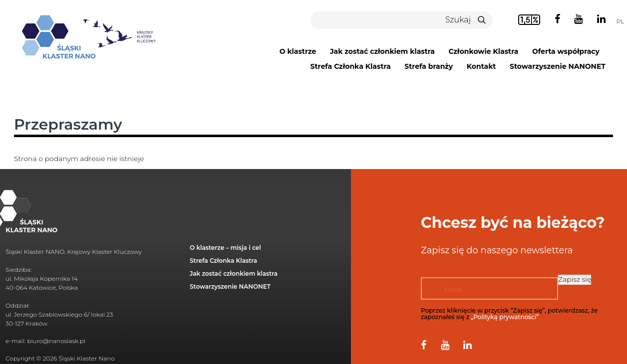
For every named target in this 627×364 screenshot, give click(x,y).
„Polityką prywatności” (505, 317)
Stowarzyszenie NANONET (558, 66)
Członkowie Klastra (484, 51)
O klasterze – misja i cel (225, 248)
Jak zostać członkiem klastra (382, 51)
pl (620, 21)
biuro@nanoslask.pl (56, 341)
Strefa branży (429, 66)
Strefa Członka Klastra (350, 66)
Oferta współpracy (566, 51)
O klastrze (298, 51)
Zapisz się (575, 279)
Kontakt (481, 66)
